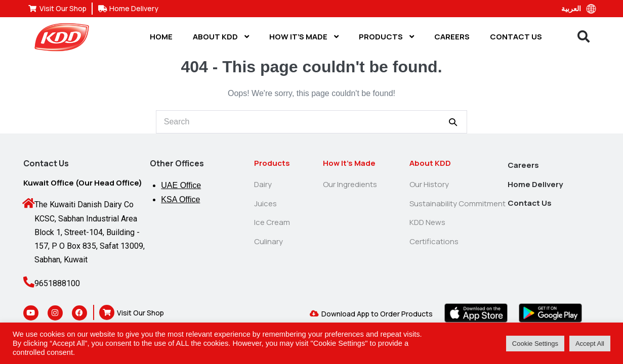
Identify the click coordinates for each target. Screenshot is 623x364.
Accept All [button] (590, 344)
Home (161, 37)
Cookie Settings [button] (535, 344)
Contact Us (516, 37)
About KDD (221, 37)
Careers (452, 37)
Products (386, 37)
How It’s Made (304, 37)
